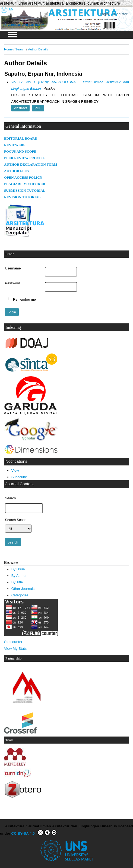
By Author (19, 576)
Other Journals (23, 589)
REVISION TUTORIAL (22, 197)
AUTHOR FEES (16, 171)
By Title (17, 582)
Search (20, 49)
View (15, 470)
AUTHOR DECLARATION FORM (31, 165)
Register (121, 14)
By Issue (18, 569)
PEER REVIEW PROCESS (25, 158)
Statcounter (13, 642)
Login (104, 14)
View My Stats (15, 649)
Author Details (38, 49)
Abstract (20, 108)
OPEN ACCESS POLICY (23, 178)
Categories (20, 595)
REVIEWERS (15, 145)
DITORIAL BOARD (22, 139)
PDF (38, 108)
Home (8, 49)
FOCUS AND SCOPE (20, 152)
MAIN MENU (13, 35)
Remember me (24, 299)
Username (13, 268)
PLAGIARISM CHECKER (25, 184)
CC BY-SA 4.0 (34, 832)
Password (12, 283)
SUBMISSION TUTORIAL (25, 191)
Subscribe (19, 477)
